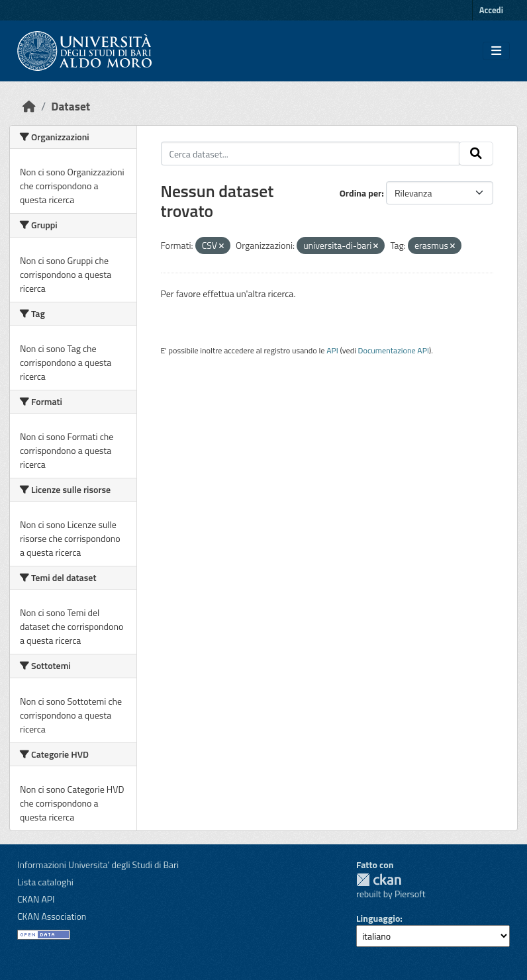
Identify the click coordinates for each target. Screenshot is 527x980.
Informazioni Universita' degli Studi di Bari (98, 865)
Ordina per (361, 193)
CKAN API (36, 899)
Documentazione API (394, 350)
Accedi (491, 10)
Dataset (71, 106)
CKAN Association (52, 916)
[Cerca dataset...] (311, 154)
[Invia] (476, 154)
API (332, 350)
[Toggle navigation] (496, 51)
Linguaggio (378, 918)
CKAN (379, 880)
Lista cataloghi (45, 882)
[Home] (29, 106)
